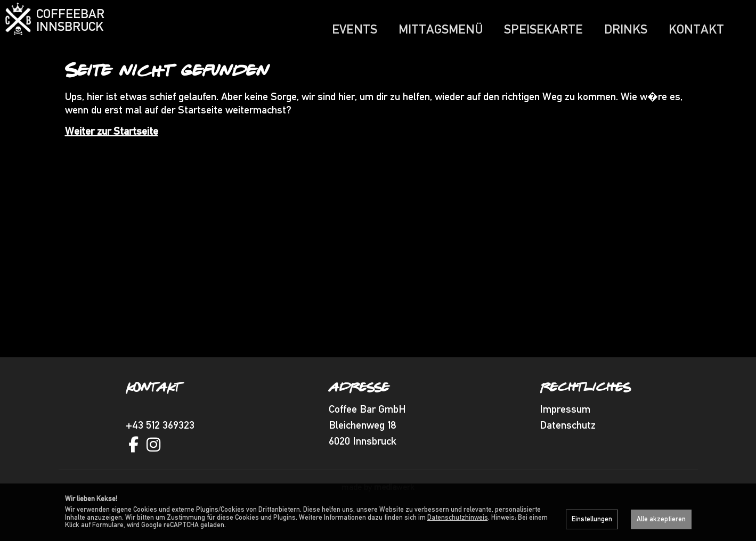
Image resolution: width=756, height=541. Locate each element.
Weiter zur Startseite (112, 152)
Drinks (626, 29)
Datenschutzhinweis (458, 517)
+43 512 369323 (160, 446)
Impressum (565, 430)
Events (355, 29)
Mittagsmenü (441, 29)
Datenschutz (568, 446)
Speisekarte (543, 29)
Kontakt (696, 29)
